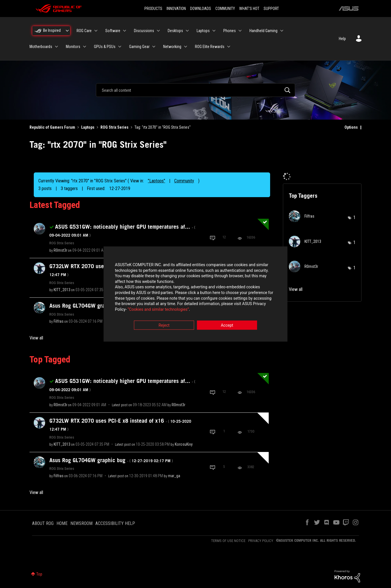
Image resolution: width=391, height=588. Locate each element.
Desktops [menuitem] (175, 31)
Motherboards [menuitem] (41, 47)
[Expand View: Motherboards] (56, 47)
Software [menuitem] (113, 31)
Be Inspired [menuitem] (52, 30)
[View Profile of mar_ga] (174, 476)
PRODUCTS (153, 9)
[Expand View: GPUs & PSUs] (120, 47)
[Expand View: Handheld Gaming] (282, 31)
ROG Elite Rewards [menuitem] (210, 47)
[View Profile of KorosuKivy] (184, 444)
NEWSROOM (81, 523)
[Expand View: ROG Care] (96, 31)
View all (36, 338)
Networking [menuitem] (172, 47)
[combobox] (195, 90)
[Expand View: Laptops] (214, 31)
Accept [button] (227, 326)
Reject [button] (164, 326)
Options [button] (351, 127)
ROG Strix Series (114, 127)
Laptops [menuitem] (203, 31)
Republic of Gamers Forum (52, 127)
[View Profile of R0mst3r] (60, 250)
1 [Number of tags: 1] (354, 217)
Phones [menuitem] (230, 31)
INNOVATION (176, 9)
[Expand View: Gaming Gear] (154, 47)
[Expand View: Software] (125, 31)
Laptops (88, 127)
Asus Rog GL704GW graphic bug (111, 460)
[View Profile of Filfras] (59, 321)
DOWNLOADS (201, 9)
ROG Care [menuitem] (84, 31)
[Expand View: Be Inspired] (67, 31)
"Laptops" (156, 181)
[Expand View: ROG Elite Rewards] (229, 47)
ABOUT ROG (43, 523)
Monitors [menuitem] (73, 47)
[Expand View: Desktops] (187, 31)
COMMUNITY (225, 9)
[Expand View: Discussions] (158, 31)
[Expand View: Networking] (186, 47)
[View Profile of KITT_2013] (62, 290)
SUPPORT (271, 9)
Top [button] (39, 574)
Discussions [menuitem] (144, 31)
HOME (62, 523)
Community (184, 181)
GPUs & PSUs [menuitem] (105, 47)
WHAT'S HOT (249, 9)
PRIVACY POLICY (261, 541)
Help (342, 39)
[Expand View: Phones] (240, 31)
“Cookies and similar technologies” (158, 309)
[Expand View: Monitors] (85, 47)
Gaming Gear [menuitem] (139, 47)
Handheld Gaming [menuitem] (263, 31)
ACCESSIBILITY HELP (115, 523)
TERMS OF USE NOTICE (228, 541)
